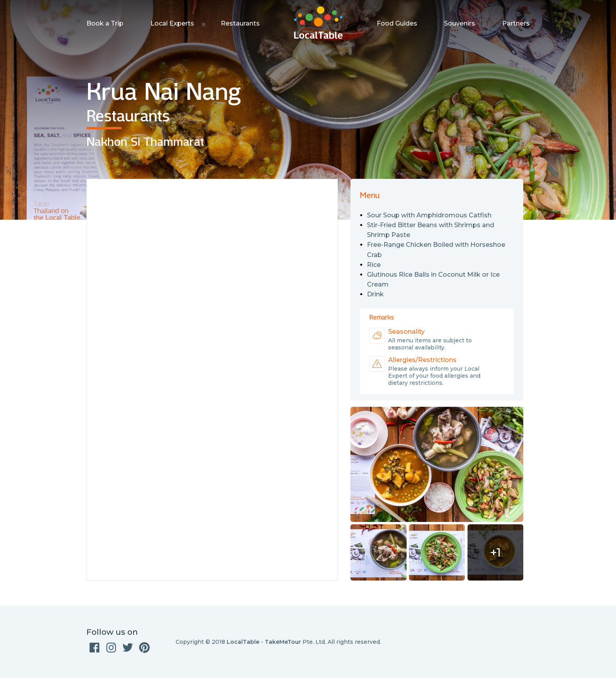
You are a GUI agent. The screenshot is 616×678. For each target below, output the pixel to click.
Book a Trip (105, 23)
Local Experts (172, 23)
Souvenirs (459, 23)
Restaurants (240, 23)
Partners (516, 23)
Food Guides (397, 23)
